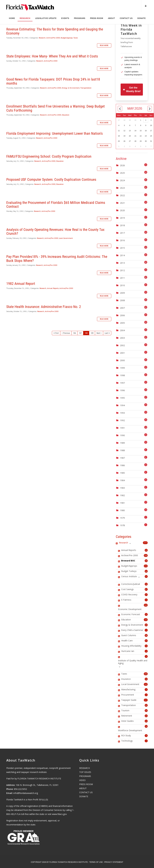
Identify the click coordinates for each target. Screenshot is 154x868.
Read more (104, 45)
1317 (145, 543)
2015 (122, 248)
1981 (122, 503)
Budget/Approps (67, 38)
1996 (122, 390)
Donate (142, 18)
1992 (122, 420)
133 (146, 620)
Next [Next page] (98, 333)
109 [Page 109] (92, 333)
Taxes (76, 38)
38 (146, 561)
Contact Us (126, 18)
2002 (122, 345)
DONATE (84, 796)
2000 (122, 360)
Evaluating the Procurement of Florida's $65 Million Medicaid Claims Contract (56, 205)
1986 (122, 465)
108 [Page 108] (86, 333)
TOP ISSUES (85, 772)
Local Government (66, 238)
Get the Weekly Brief (132, 89)
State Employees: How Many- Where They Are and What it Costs (52, 56)
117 (146, 700)
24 (146, 721)
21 (146, 595)
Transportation (86, 88)
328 (146, 555)
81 (146, 589)
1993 (122, 413)
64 (146, 571)
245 (146, 605)
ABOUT (83, 788)
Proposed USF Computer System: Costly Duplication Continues (51, 180)
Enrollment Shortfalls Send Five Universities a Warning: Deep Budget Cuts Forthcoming (55, 108)
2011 (122, 278)
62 (146, 705)
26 (146, 711)
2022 (122, 195)
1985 (122, 473)
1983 (122, 488)
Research (25, 18)
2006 (122, 315)
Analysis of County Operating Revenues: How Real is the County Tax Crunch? (55, 232)
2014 (122, 255)
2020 (122, 210)
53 (146, 584)
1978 (122, 525)
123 (146, 684)
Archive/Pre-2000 (53, 38)
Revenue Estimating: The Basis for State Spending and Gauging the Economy (55, 31)
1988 (122, 450)
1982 (122, 495)
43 (146, 550)
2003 (122, 338)
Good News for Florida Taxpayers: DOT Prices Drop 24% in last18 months (53, 81)
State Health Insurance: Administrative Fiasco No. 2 (44, 307)
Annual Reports (53, 288)
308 (146, 674)
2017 (122, 233)
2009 (122, 293)
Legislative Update (46, 18)
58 (146, 635)
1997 (122, 383)
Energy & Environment (71, 88)
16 (146, 726)
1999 (122, 368)
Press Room (97, 18)
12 (146, 646)
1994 (122, 405)
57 (146, 641)
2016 (122, 240)
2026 (122, 165)
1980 (122, 510)
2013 (122, 263)
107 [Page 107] (80, 333)
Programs (80, 18)
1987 (122, 458)
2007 (122, 308)
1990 (122, 435)
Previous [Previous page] (67, 333)
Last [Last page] (106, 333)
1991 (122, 428)
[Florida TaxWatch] (30, 6)
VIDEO (82, 780)
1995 (122, 398)
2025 (122, 173)
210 (146, 566)
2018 (122, 225)
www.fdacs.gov (59, 814)
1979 (122, 518)
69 (146, 625)
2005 (122, 323)
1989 (122, 443)
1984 (122, 480)
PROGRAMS (85, 776)
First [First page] (57, 333)
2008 (122, 300)
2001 (122, 353)
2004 (122, 330)
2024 (122, 180)
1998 (122, 375)
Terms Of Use (96, 862)
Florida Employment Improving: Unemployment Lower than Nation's (55, 133)
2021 (122, 203)
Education (66, 115)
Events (65, 18)
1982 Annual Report (21, 284)
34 (146, 679)
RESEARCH (85, 768)
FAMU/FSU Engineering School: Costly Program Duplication (49, 156)
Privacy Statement (114, 862)
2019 (122, 218)
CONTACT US (86, 792)
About (112, 18)
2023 (122, 188)
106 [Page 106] (74, 333)
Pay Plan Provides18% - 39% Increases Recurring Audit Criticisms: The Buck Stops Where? (57, 259)
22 (146, 716)
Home (12, 18)
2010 (122, 285)
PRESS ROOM (86, 784)
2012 (122, 270)
